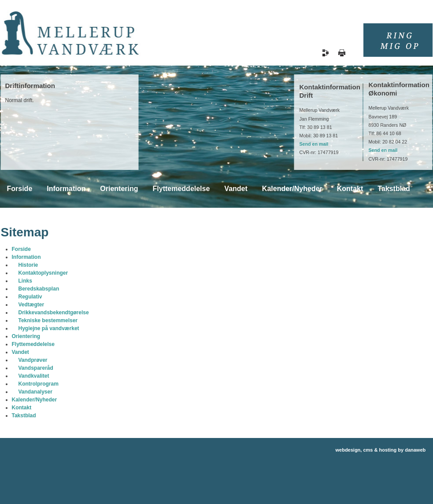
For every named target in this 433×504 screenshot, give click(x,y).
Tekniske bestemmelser (48, 320)
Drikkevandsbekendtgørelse (54, 313)
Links (25, 281)
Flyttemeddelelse (33, 344)
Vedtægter (31, 305)
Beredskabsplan (39, 289)
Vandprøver (33, 360)
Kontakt (22, 408)
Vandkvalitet (34, 376)
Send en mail (314, 144)
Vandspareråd (36, 368)
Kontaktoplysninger (43, 273)
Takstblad (24, 416)
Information (26, 257)
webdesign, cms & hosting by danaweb (381, 450)
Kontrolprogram (39, 384)
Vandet (20, 352)
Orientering (26, 336)
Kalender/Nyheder (35, 400)
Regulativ (30, 297)
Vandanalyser (35, 392)
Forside (21, 249)
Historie (28, 265)
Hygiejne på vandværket (49, 328)
